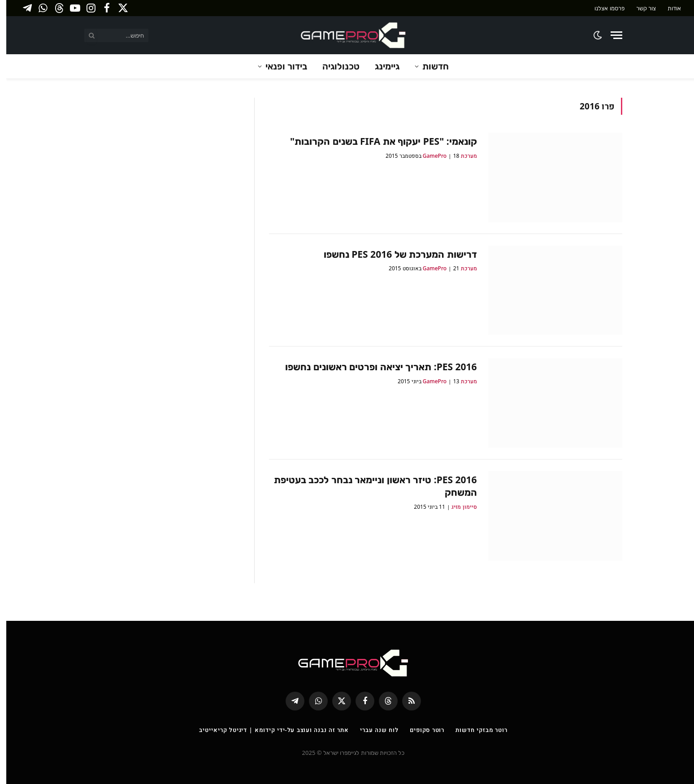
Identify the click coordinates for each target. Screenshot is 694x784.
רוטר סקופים (421, 730)
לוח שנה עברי (373, 730)
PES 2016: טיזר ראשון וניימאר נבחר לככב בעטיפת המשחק (369, 486)
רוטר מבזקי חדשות (475, 730)
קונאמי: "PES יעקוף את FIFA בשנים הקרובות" (377, 141)
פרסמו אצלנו (603, 8)
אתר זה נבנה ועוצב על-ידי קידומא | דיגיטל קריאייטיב (268, 730)
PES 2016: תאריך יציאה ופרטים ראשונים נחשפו (375, 367)
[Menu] (610, 35)
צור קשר (640, 8)
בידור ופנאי (280, 66)
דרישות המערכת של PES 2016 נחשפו (394, 254)
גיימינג (381, 66)
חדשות (429, 66)
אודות (668, 8)
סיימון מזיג (458, 507)
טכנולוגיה (335, 66)
